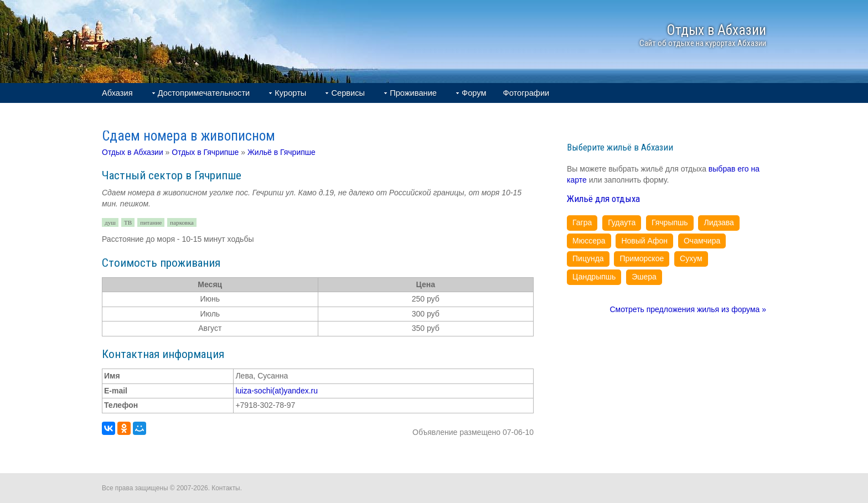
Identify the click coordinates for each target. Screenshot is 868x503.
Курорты (290, 93)
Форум (474, 93)
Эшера (644, 277)
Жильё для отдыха (603, 199)
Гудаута (622, 222)
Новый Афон (644, 241)
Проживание (413, 93)
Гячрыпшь (670, 222)
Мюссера (589, 241)
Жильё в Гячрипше (281, 152)
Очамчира (702, 241)
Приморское (642, 258)
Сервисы (348, 93)
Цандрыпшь (594, 277)
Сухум (691, 258)
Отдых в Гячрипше (205, 152)
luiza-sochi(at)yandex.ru (277, 391)
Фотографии (526, 93)
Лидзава (719, 222)
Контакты (226, 488)
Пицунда (588, 258)
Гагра (582, 222)
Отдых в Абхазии (133, 152)
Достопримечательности (204, 93)
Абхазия (117, 93)
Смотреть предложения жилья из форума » (688, 309)
